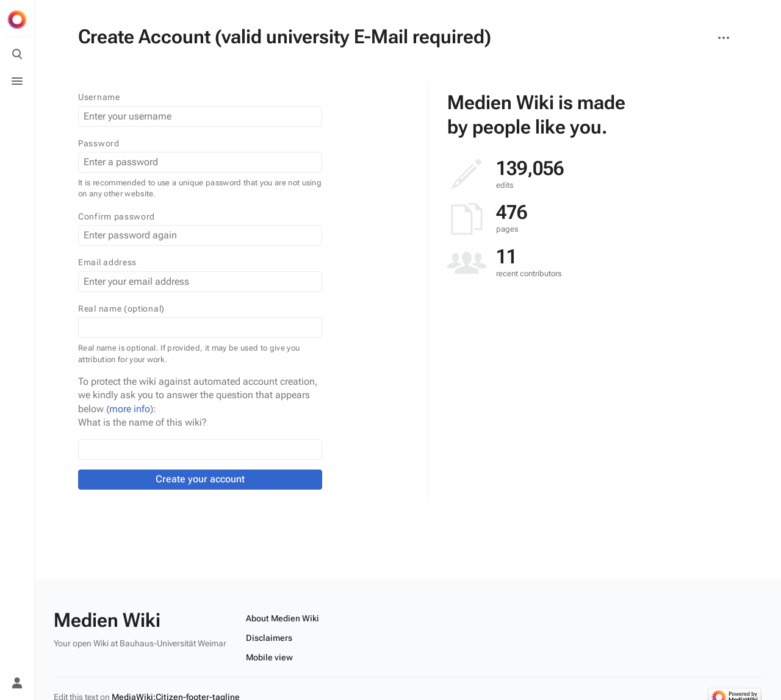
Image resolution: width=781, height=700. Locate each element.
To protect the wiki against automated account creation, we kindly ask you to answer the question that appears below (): (198, 395)
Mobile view (269, 657)
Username (99, 97)
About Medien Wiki (283, 618)
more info (130, 409)
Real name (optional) (121, 309)
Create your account (200, 479)
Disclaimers (269, 638)
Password (99, 143)
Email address (107, 262)
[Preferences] (17, 656)
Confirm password (117, 216)
